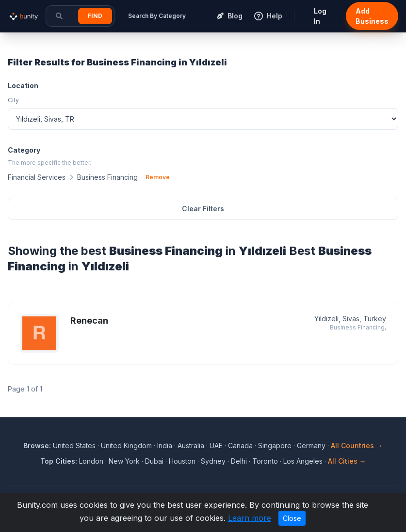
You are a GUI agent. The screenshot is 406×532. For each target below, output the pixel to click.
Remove (158, 177)
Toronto (265, 461)
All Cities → (347, 461)
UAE (216, 446)
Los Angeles (303, 461)
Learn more (250, 518)
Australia (191, 446)
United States (74, 446)
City (13, 100)
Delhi (239, 461)
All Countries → (357, 446)
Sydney (213, 461)
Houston (182, 461)
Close (292, 518)
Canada (240, 446)
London (91, 461)
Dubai (154, 461)
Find (95, 16)
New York (124, 461)
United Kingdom (126, 446)
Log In (320, 16)
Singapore (275, 446)
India (165, 446)
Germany (311, 446)
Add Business (372, 16)
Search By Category (157, 16)
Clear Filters (203, 209)
